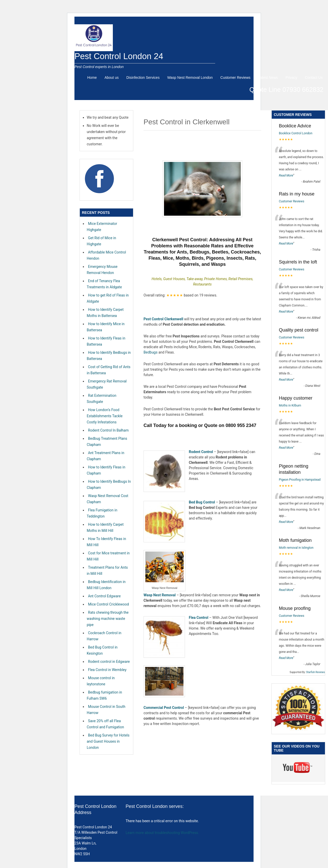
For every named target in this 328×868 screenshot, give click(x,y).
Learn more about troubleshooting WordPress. (162, 833)
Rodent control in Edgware (109, 662)
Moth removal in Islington (296, 548)
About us (111, 78)
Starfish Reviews (316, 672)
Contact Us (314, 78)
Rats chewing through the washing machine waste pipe (108, 619)
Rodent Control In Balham (108, 430)
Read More (286, 175)
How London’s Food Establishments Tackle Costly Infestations (105, 416)
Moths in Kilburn (290, 405)
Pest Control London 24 (119, 56)
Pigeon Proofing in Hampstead (300, 480)
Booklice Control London (296, 133)
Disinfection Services (143, 78)
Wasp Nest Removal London (190, 78)
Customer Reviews (235, 78)
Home (92, 78)
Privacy (291, 78)
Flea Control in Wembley (107, 670)
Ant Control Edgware (104, 596)
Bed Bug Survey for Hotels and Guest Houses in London (108, 741)
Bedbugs (151, 352)
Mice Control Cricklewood (108, 604)
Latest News (268, 78)
